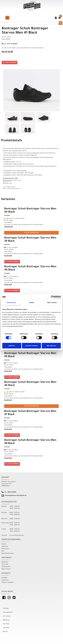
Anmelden (4, 578)
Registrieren (5, 580)
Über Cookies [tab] (52, 302)
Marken (5, 632)
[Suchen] (61, 23)
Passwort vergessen (7, 582)
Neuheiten (6, 628)
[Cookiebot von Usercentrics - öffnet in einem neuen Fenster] (52, 297)
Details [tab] (32, 302)
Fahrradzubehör (8, 612)
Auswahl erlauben (31, 346)
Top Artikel (5, 564)
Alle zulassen (51, 346)
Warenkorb (5, 562)
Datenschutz (5, 549)
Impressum (5, 546)
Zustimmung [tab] (11, 302)
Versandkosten (6, 567)
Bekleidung (6, 620)
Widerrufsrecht (6, 569)
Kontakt (4, 544)
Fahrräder (6, 608)
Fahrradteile (7, 616)
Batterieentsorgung (7, 553)
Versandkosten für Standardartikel (31, 48)
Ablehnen (12, 346)
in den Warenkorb (31, 233)
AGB (3, 551)
